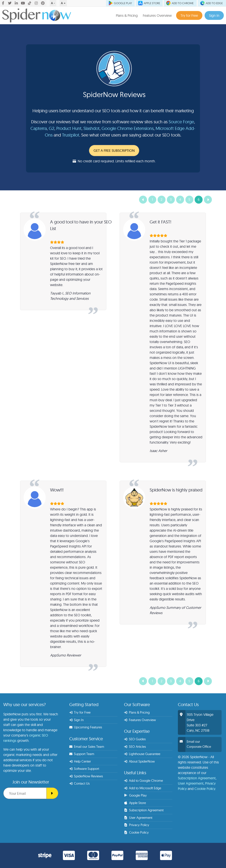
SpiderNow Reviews (86, 776)
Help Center (80, 761)
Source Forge (181, 122)
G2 (52, 128)
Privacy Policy (137, 825)
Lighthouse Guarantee (142, 754)
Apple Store (135, 803)
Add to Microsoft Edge (143, 788)
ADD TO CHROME (180, 3)
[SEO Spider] (52, 793)
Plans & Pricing (127, 15)
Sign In (214, 15)
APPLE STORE (149, 3)
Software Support (84, 769)
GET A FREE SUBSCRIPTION (114, 150)
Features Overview (157, 15)
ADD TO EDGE (212, 3)
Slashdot (91, 128)
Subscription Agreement (144, 810)
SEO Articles (135, 747)
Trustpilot (71, 135)
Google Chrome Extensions (128, 128)
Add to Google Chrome (143, 781)
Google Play (136, 795)
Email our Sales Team (87, 747)
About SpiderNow (139, 761)
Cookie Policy (136, 832)
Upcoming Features (86, 727)
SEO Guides (135, 739)
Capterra (39, 128)
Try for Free (189, 15)
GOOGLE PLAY (121, 3)
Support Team (82, 754)
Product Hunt (69, 128)
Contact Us (80, 783)
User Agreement (138, 818)
